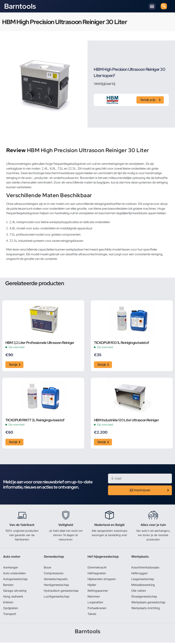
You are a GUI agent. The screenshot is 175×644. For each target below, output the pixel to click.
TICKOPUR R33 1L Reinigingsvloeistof (121, 343)
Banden (8, 586)
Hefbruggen (139, 575)
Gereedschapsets (56, 580)
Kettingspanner (98, 592)
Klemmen (94, 598)
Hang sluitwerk (13, 598)
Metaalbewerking (143, 586)
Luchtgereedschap (57, 598)
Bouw (47, 569)
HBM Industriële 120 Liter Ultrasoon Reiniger (126, 421)
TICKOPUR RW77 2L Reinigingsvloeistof (35, 421)
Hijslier (92, 586)
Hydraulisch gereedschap (61, 592)
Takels (92, 615)
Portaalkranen (97, 609)
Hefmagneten (97, 575)
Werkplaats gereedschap (148, 604)
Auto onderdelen (14, 575)
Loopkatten (95, 604)
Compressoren (54, 575)
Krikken (8, 604)
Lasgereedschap (143, 580)
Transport (10, 615)
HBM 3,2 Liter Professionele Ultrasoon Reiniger (40, 343)
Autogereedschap (15, 580)
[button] (152, 6)
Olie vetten (139, 592)
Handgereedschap (56, 586)
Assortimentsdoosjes (145, 569)
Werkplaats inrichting (146, 609)
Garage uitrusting (15, 592)
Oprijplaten (11, 609)
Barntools (20, 6)
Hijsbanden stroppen (102, 580)
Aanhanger (11, 569)
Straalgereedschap (144, 598)
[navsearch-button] (164, 6)
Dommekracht (97, 569)
